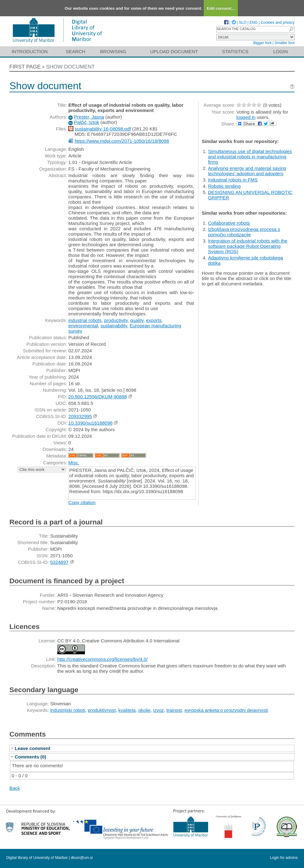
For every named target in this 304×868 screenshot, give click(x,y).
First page (25, 67)
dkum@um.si (82, 858)
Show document (71, 67)
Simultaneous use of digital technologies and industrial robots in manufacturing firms (250, 157)
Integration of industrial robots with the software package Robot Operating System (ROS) (248, 246)
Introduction (30, 51)
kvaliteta (127, 710)
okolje (144, 710)
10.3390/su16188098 (90, 423)
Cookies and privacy (278, 23)
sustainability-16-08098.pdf (103, 129)
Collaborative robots (229, 223)
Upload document (174, 51)
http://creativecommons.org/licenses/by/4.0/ (102, 659)
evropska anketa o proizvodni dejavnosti (226, 710)
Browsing (113, 51)
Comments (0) (30, 757)
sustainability (114, 326)
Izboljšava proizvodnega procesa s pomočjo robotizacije (244, 232)
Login (281, 51)
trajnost (174, 710)
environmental (83, 326)
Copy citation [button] (82, 502)
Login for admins (284, 858)
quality (137, 320)
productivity (116, 320)
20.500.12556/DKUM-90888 (98, 397)
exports (154, 320)
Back (15, 788)
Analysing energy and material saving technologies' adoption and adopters (247, 171)
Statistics (235, 51)
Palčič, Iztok (86, 122)
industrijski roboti (68, 710)
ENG (254, 23)
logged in (246, 117)
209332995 (80, 416)
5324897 (59, 562)
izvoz (159, 710)
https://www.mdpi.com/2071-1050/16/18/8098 (122, 141)
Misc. (74, 463)
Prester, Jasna (89, 117)
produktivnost (102, 710)
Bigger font (262, 43)
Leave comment (32, 748)
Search (76, 51)
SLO (243, 23)
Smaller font (285, 43)
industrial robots (85, 320)
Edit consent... (221, 8)
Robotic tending (224, 186)
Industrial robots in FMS (233, 180)
